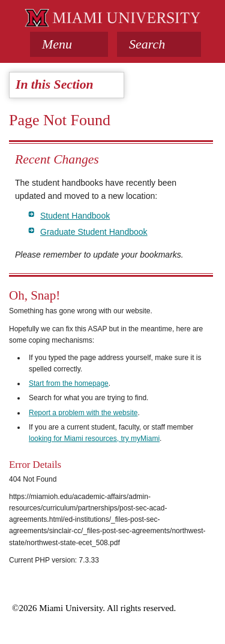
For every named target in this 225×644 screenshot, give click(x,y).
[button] (159, 44)
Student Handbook (75, 216)
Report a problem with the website (83, 413)
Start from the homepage (69, 383)
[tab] (69, 44)
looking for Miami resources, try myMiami (94, 439)
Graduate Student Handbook (94, 232)
